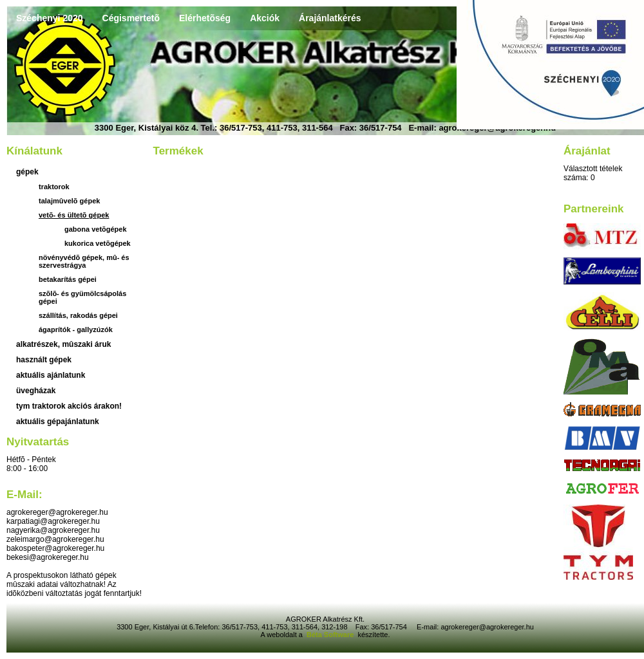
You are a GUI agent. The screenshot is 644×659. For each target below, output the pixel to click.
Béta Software (330, 635)
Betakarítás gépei (68, 279)
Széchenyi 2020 (50, 18)
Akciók (265, 18)
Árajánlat (587, 151)
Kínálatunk (34, 151)
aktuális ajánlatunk (51, 375)
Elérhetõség (205, 18)
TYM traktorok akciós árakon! (69, 406)
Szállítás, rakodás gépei (78, 315)
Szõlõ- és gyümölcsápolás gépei (82, 297)
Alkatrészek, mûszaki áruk (63, 344)
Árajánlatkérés (330, 18)
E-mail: (24, 495)
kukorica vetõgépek (98, 243)
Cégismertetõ (131, 18)
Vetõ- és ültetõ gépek (74, 215)
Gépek (27, 172)
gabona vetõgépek (96, 229)
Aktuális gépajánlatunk (58, 422)
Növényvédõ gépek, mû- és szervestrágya (84, 261)
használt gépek (44, 360)
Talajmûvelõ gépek (69, 201)
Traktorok (54, 187)
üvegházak (36, 391)
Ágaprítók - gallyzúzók (76, 329)
